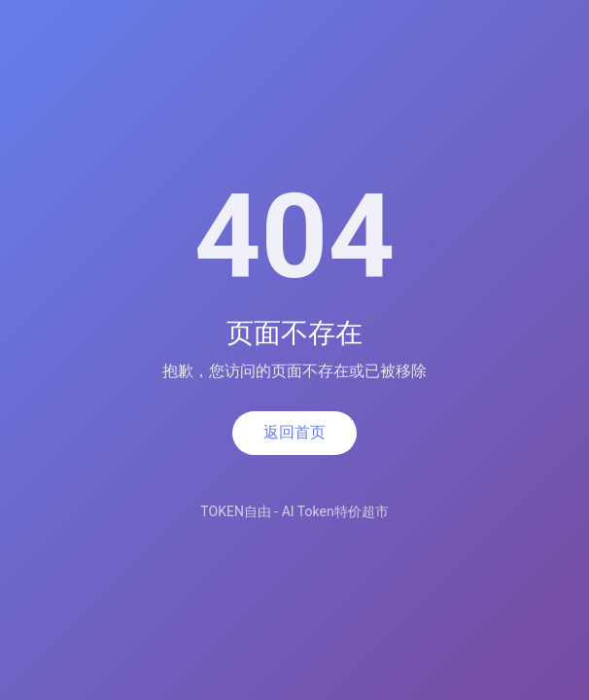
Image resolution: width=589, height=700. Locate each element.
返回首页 (294, 432)
